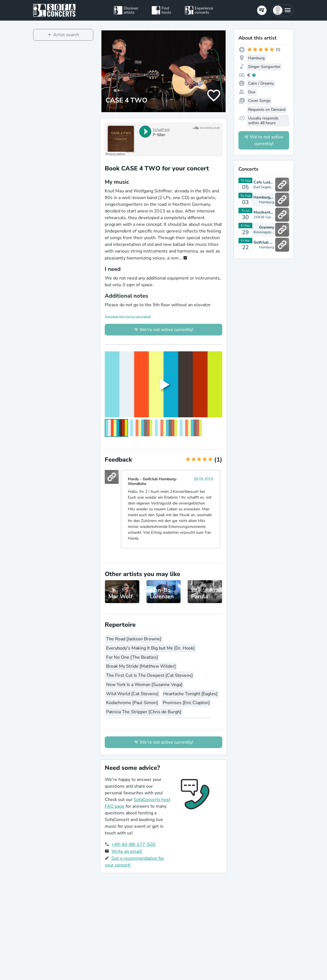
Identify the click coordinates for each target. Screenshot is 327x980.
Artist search (66, 35)
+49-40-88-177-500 (133, 844)
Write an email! (127, 851)
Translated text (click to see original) (128, 317)
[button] (282, 10)
